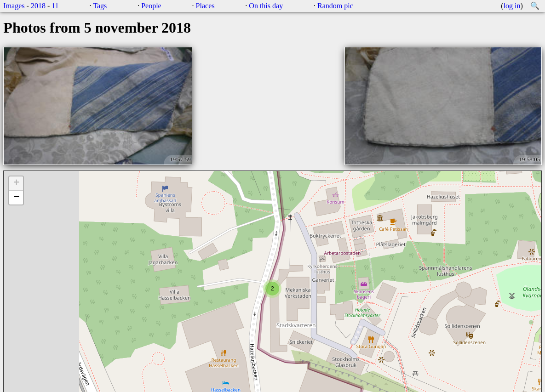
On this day (266, 6)
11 (55, 6)
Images (14, 6)
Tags (100, 6)
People (151, 6)
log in (512, 6)
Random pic (335, 6)
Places (205, 6)
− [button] (16, 198)
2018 (38, 6)
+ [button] (16, 183)
